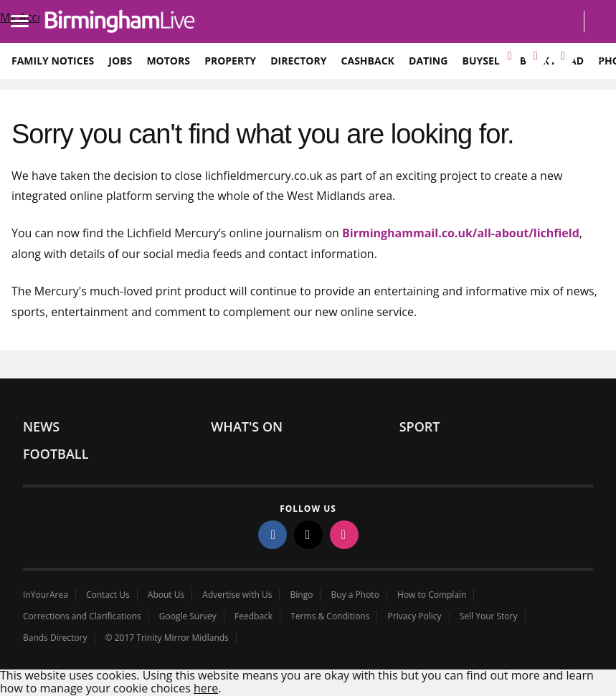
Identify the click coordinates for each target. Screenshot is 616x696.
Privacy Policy (415, 616)
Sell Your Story (489, 616)
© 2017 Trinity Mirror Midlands (167, 638)
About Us (166, 595)
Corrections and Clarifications (82, 616)
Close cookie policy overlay (292, 687)
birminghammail (120, 22)
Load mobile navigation (25, 11)
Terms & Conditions (330, 616)
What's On (247, 426)
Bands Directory (55, 638)
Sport (420, 426)
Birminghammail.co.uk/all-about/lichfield (461, 233)
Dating (428, 61)
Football (56, 454)
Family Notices (53, 61)
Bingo (302, 595)
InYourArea (46, 595)
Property (230, 61)
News (41, 426)
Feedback (253, 616)
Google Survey (188, 616)
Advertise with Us (237, 595)
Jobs (120, 61)
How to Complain (432, 595)
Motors (168, 61)
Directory (298, 61)
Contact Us (108, 595)
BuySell (483, 61)
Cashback (368, 61)
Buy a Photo (355, 595)
